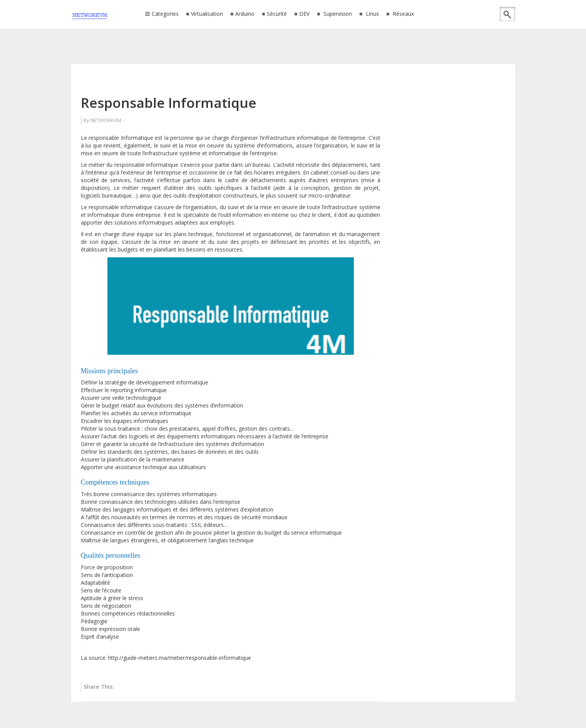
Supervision (337, 14)
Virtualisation (207, 14)
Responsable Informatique (169, 103)
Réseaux (403, 14)
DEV (304, 14)
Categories (165, 14)
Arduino (245, 14)
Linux (372, 14)
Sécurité (277, 14)
